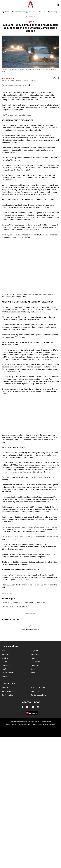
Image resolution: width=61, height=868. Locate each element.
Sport (33, 669)
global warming (41, 603)
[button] (15, 85)
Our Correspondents (38, 695)
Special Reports (8, 673)
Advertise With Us (8, 691)
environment (16, 603)
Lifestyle (5, 658)
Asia (35, 12)
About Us (5, 688)
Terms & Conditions (24, 725)
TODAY (4, 662)
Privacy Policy (36, 725)
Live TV (4, 669)
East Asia (42, 12)
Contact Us (35, 691)
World (33, 673)
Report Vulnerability (49, 725)
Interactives (35, 665)
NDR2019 (6, 603)
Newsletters (6, 676)
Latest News (17, 12)
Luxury (33, 658)
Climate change (28, 603)
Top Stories (6, 12)
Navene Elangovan (8, 79)
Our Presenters (7, 695)
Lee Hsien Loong (8, 606)
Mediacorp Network (38, 688)
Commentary (53, 12)
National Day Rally (22, 606)
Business (5, 654)
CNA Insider (35, 654)
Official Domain (11, 725)
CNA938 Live (36, 662)
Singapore (27, 12)
